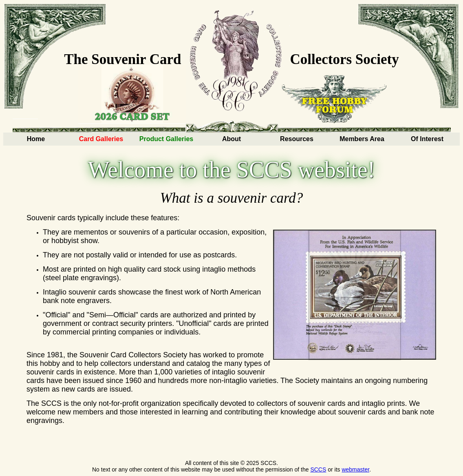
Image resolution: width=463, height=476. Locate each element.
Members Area (362, 139)
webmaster (355, 469)
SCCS (318, 469)
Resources (297, 139)
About (231, 139)
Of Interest (427, 139)
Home (36, 139)
